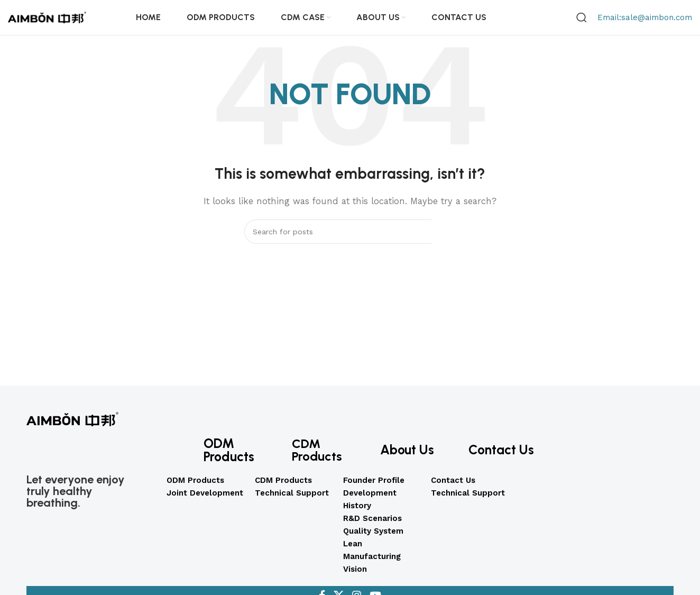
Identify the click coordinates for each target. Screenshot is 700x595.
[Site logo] (48, 21)
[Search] (582, 21)
